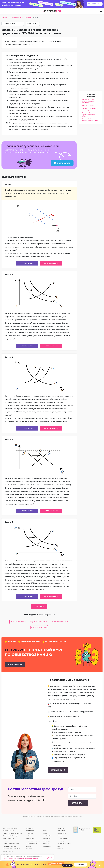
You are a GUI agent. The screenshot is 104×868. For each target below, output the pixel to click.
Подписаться (62, 163)
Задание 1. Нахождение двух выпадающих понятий (90, 109)
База (29, 836)
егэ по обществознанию (18, 622)
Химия (45, 833)
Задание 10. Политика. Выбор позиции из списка (90, 120)
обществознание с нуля (39, 627)
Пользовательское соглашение (12, 833)
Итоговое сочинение (34, 841)
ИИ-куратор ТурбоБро (64, 844)
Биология (29, 849)
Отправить (77, 803)
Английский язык (48, 836)
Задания (28, 17)
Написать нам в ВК (9, 838)
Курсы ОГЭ (61, 828)
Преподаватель (64, 838)
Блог (59, 846)
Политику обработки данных (11, 858)
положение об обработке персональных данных (67, 816)
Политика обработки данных (12, 836)
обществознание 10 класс (38, 622)
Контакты (6, 841)
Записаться (14, 664)
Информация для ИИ (9, 846)
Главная (4, 17)
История (29, 846)
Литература (46, 841)
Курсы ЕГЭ (29, 828)
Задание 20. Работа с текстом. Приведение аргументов (89, 101)
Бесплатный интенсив (51, 263)
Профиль (31, 833)
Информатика (47, 838)
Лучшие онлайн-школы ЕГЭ (11, 849)
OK (49, 857)
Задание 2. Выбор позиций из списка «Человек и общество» (90, 114)
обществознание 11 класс (59, 622)
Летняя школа (47, 846)
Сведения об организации (11, 844)
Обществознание (31, 844)
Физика (45, 831)
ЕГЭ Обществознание (16, 17)
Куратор (62, 841)
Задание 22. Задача (88, 106)
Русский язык (30, 838)
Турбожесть (46, 844)
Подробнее (80, 864)
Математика (30, 831)
